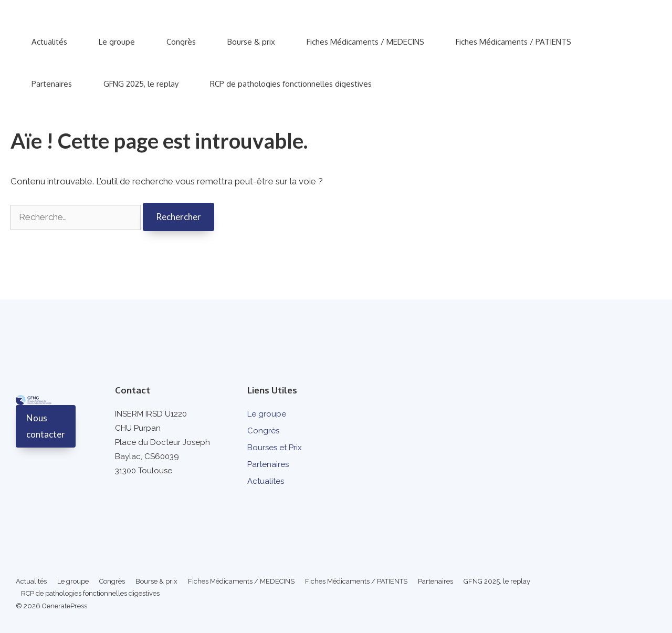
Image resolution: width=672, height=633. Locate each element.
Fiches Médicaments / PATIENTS (513, 42)
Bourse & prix (251, 42)
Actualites (266, 481)
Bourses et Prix (275, 448)
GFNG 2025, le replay (141, 84)
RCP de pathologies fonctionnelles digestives (291, 84)
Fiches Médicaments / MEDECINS (365, 42)
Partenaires (52, 84)
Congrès (181, 42)
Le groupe (117, 42)
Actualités (49, 42)
